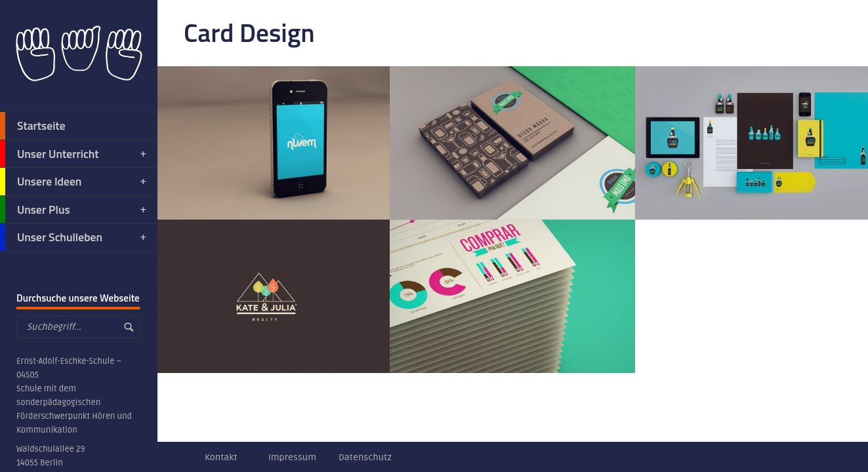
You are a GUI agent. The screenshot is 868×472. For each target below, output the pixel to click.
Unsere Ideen (74, 182)
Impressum (292, 457)
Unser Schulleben (74, 237)
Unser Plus (74, 210)
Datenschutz (365, 457)
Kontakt (221, 457)
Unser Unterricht (74, 154)
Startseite (33, 126)
